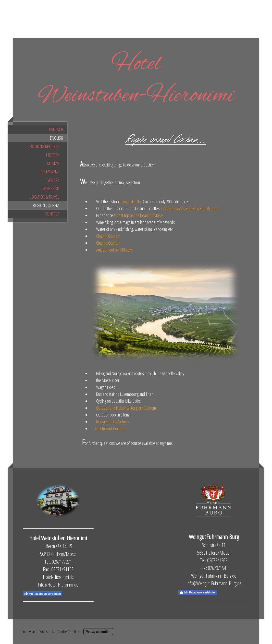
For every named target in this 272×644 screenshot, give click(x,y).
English (57, 138)
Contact (52, 214)
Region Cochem (46, 205)
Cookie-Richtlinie (69, 631)
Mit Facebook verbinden (42, 594)
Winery (53, 180)
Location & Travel (45, 197)
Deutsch (56, 129)
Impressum (29, 631)
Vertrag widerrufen (98, 631)
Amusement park (114, 250)
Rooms (53, 163)
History (53, 155)
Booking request (45, 146)
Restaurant (50, 172)
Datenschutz (47, 631)
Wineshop (51, 188)
